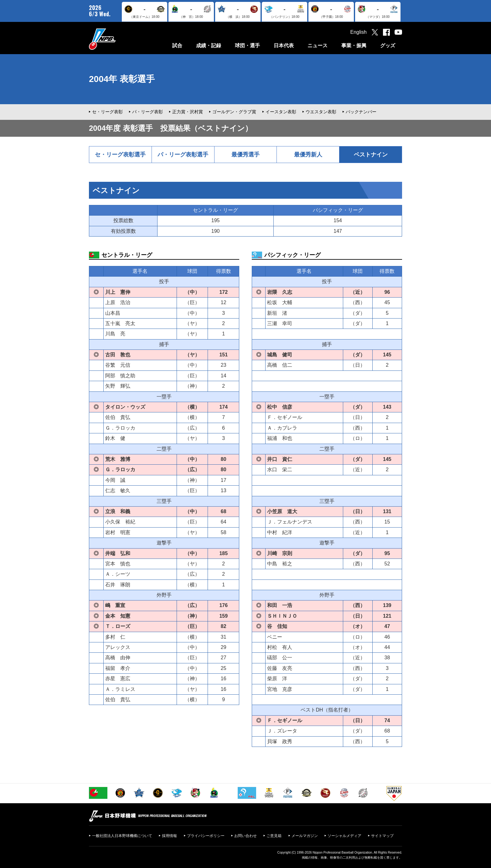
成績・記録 (209, 46)
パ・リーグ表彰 (147, 112)
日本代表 (284, 46)
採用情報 (169, 836)
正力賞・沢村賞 (188, 112)
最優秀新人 (308, 155)
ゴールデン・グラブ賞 (234, 112)
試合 (177, 46)
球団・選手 (247, 46)
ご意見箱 (274, 836)
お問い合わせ (246, 836)
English (359, 32)
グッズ (388, 46)
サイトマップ (382, 836)
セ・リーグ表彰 (107, 112)
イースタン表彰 (281, 112)
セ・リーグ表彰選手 (120, 155)
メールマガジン (305, 836)
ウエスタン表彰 (321, 112)
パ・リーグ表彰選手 (183, 155)
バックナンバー (361, 112)
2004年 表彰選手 (122, 79)
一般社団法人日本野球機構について (122, 836)
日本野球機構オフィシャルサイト (118, 39)
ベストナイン (371, 155)
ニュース (318, 46)
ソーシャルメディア (344, 836)
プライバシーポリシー (206, 836)
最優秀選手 (246, 155)
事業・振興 (354, 46)
